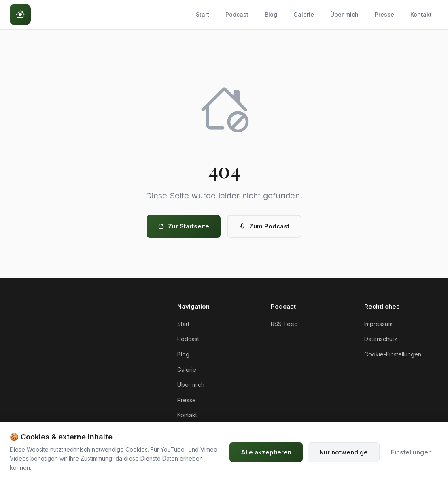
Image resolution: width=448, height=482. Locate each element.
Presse (384, 14)
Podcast (237, 14)
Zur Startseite (184, 226)
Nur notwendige (344, 452)
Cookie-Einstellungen (393, 354)
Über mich (344, 14)
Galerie (304, 14)
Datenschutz (381, 339)
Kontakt (421, 14)
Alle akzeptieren (266, 452)
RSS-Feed (284, 324)
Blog (271, 14)
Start (203, 14)
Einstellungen (411, 452)
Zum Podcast (264, 226)
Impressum (378, 324)
